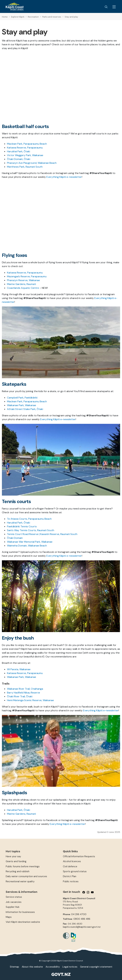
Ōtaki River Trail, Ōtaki (20, 696)
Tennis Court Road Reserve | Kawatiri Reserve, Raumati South (42, 534)
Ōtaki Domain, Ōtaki (19, 159)
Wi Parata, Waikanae (19, 669)
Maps (9, 917)
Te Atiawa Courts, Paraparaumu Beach (29, 519)
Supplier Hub (13, 907)
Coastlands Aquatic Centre (23, 288)
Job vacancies (14, 902)
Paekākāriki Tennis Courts (22, 526)
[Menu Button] (114, 7)
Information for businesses (20, 912)
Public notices (71, 881)
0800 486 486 (82, 919)
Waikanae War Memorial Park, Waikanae (30, 542)
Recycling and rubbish (18, 871)
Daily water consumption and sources (26, 876)
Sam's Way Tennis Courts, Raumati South (31, 530)
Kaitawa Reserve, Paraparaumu (25, 148)
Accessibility (53, 967)
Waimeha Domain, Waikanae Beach (27, 546)
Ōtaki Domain (15, 538)
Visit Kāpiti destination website (23, 922)
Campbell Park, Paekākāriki (22, 398)
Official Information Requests (79, 856)
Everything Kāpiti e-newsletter (64, 177)
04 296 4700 (79, 914)
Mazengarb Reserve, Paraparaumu (27, 276)
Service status (14, 897)
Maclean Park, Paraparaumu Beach (27, 144)
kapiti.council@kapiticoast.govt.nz (82, 927)
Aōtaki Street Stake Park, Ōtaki (25, 409)
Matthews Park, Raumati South (25, 167)
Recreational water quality (20, 881)
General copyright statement (96, 967)
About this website (32, 967)
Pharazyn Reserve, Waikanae (23, 280)
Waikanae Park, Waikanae (22, 405)
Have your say (13, 856)
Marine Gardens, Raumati (21, 284)
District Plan (70, 876)
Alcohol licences (72, 861)
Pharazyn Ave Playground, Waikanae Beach (32, 163)
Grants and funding (16, 861)
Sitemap (14, 967)
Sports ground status (75, 871)
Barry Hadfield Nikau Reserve (24, 693)
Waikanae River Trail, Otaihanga (25, 689)
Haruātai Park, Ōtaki (19, 151)
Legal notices (70, 967)
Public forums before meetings (23, 866)
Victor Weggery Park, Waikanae (25, 155)
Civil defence (70, 866)
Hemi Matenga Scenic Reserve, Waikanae (30, 700)
